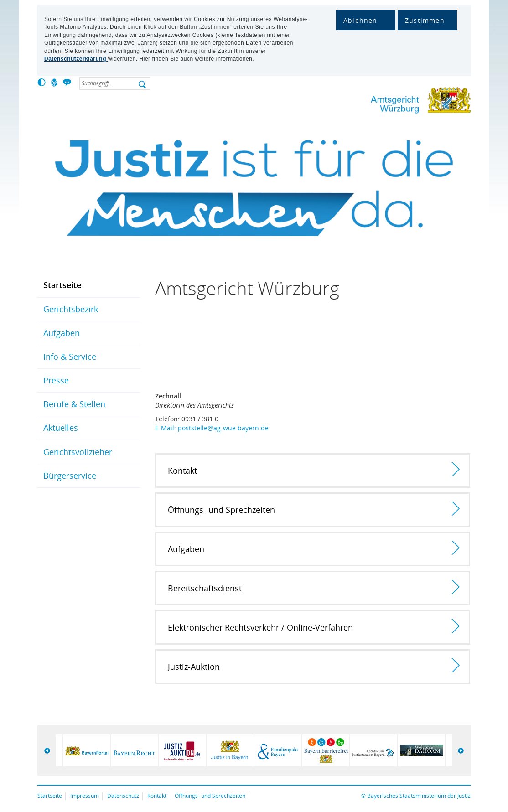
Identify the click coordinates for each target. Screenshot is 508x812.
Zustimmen (425, 20)
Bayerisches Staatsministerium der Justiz (419, 796)
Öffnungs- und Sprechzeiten (210, 796)
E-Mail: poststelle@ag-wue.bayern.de (212, 428)
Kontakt (157, 796)
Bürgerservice (70, 476)
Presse (56, 380)
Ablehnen (360, 20)
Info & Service (70, 357)
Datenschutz (123, 796)
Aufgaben (62, 333)
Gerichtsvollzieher (78, 452)
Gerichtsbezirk (71, 309)
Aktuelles (61, 428)
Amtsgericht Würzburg (391, 102)
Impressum (85, 796)
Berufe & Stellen (74, 404)
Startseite (62, 285)
